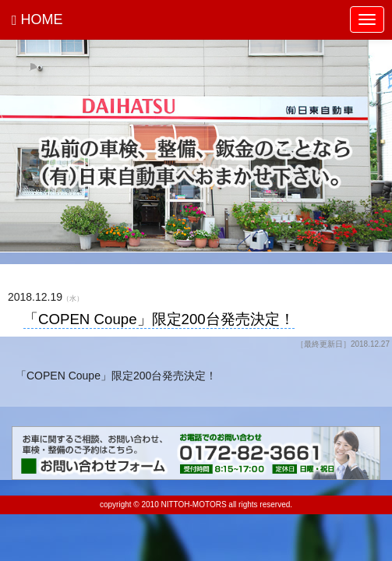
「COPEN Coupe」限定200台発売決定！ (159, 319)
